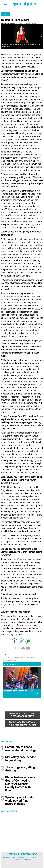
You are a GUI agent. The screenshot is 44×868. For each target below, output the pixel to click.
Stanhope (20, 23)
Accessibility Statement (22, 860)
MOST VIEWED (6, 741)
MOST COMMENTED (9, 811)
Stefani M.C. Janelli (8, 23)
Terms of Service (24, 857)
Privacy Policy (35, 857)
